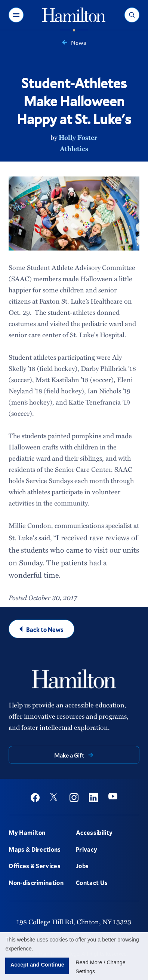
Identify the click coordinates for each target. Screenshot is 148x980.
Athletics (74, 148)
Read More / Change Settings (101, 967)
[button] (16, 15)
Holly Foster (78, 137)
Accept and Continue (37, 965)
